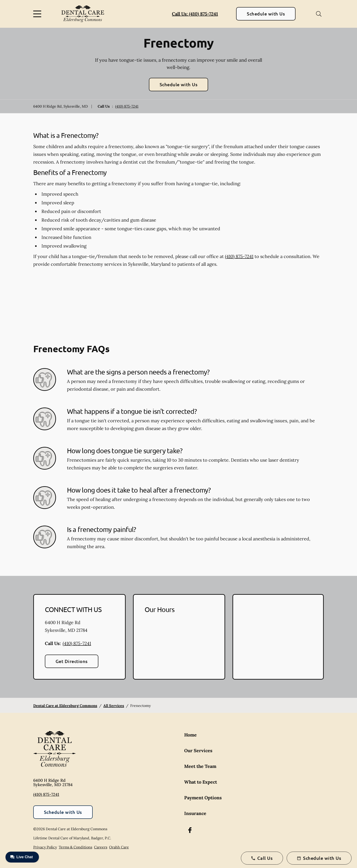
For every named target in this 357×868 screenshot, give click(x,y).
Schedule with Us (266, 14)
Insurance (195, 813)
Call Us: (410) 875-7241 (195, 14)
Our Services (198, 750)
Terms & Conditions (75, 847)
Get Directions (72, 661)
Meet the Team (200, 766)
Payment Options (203, 798)
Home (190, 735)
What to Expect (201, 782)
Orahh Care (119, 847)
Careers (101, 847)
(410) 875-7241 (127, 106)
